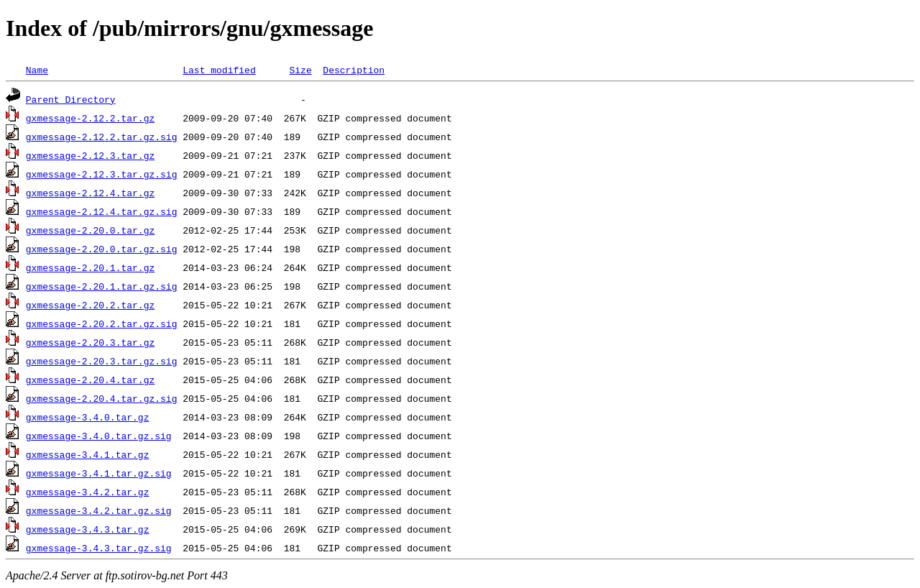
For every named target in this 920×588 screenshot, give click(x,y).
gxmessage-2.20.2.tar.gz (90, 305)
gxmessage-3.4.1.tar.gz (88, 454)
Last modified (219, 70)
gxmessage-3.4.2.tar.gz (88, 492)
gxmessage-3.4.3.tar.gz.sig (99, 548)
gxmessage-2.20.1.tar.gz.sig (102, 286)
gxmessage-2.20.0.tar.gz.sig (102, 249)
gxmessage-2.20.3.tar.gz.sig (102, 361)
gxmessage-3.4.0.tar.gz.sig (99, 436)
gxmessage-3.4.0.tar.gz (88, 417)
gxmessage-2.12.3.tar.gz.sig (102, 174)
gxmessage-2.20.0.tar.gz (90, 230)
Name (37, 70)
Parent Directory (71, 99)
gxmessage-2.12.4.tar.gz (90, 193)
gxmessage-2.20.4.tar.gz (90, 380)
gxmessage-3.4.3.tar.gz (88, 529)
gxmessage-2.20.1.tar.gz (90, 267)
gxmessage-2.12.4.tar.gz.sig (102, 211)
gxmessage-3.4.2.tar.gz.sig (99, 510)
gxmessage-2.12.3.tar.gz (90, 155)
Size (300, 70)
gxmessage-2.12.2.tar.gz (90, 118)
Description (354, 70)
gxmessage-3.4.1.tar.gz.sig (99, 473)
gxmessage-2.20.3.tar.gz (90, 342)
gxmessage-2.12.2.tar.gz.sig (102, 137)
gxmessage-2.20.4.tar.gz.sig (102, 398)
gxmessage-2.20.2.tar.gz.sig (102, 323)
